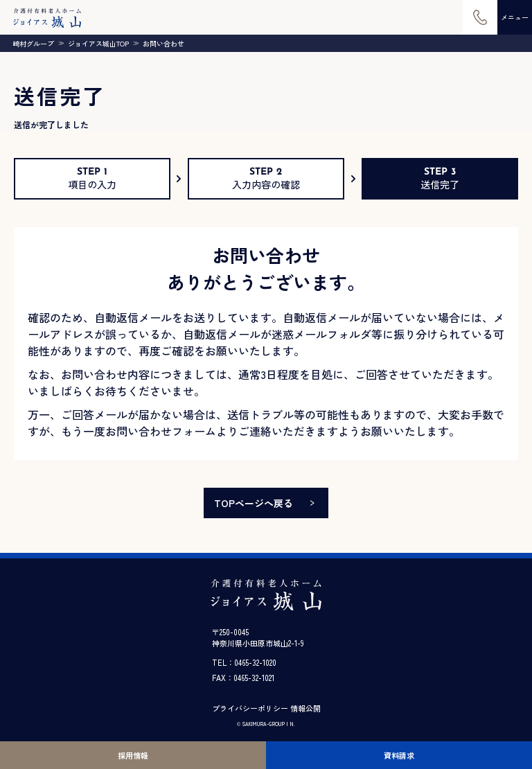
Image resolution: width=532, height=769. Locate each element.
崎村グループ (33, 44)
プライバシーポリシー (250, 708)
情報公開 (305, 708)
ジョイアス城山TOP (98, 44)
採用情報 (133, 755)
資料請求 (399, 755)
